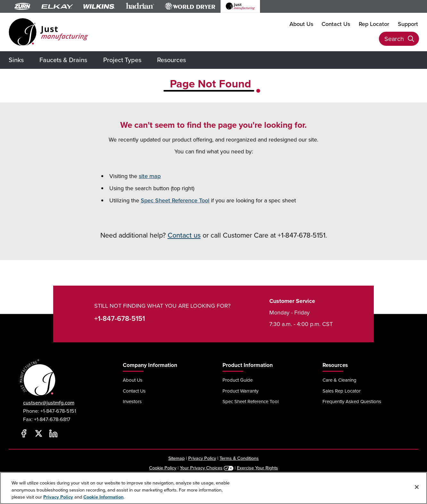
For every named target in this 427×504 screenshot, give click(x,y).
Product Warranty (240, 391)
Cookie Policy (163, 468)
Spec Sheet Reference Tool (175, 200)
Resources (172, 60)
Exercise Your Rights (257, 468)
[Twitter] (39, 434)
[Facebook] (24, 434)
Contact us (184, 235)
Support (408, 24)
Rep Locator (374, 24)
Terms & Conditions (239, 458)
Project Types (122, 60)
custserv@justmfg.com (49, 403)
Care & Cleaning (339, 380)
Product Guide (238, 380)
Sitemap (176, 458)
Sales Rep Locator (342, 391)
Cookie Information (103, 497)
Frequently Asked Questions (352, 401)
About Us (301, 24)
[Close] (417, 487)
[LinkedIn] (54, 434)
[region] (213, 488)
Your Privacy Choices (201, 468)
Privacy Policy (202, 458)
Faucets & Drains (63, 60)
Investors (132, 401)
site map (150, 176)
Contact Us (336, 24)
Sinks (16, 60)
